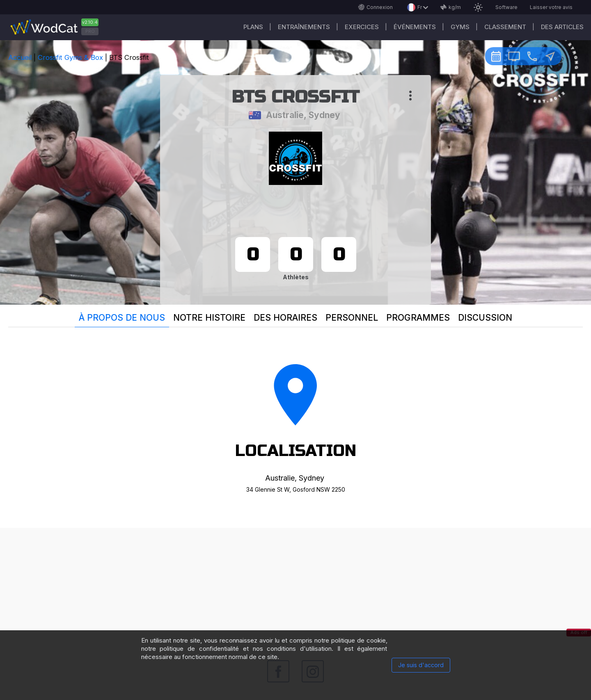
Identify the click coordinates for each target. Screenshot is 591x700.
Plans (253, 27)
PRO (90, 31)
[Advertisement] (295, 585)
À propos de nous (122, 318)
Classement (505, 27)
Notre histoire (209, 318)
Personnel (352, 318)
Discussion (485, 318)
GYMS (460, 27)
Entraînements (304, 27)
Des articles (562, 27)
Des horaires (285, 318)
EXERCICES (362, 27)
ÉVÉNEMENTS (415, 27)
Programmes (418, 318)
